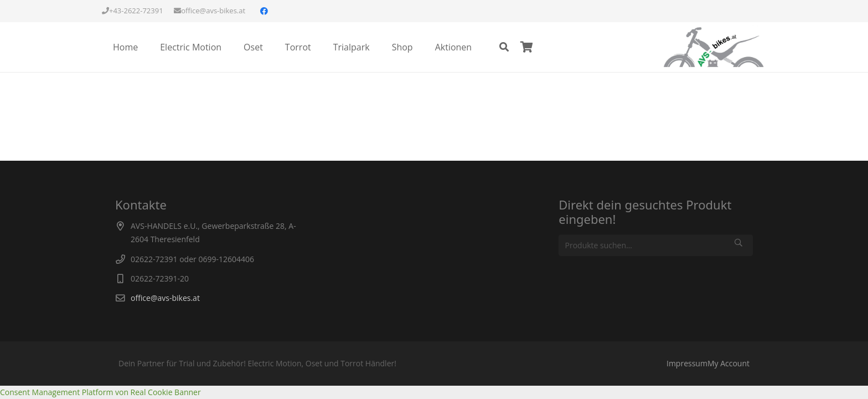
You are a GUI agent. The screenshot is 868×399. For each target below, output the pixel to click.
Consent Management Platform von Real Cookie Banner (100, 392)
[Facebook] (264, 11)
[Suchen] (504, 47)
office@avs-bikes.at (165, 298)
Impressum (687, 363)
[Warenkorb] (526, 47)
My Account (728, 363)
